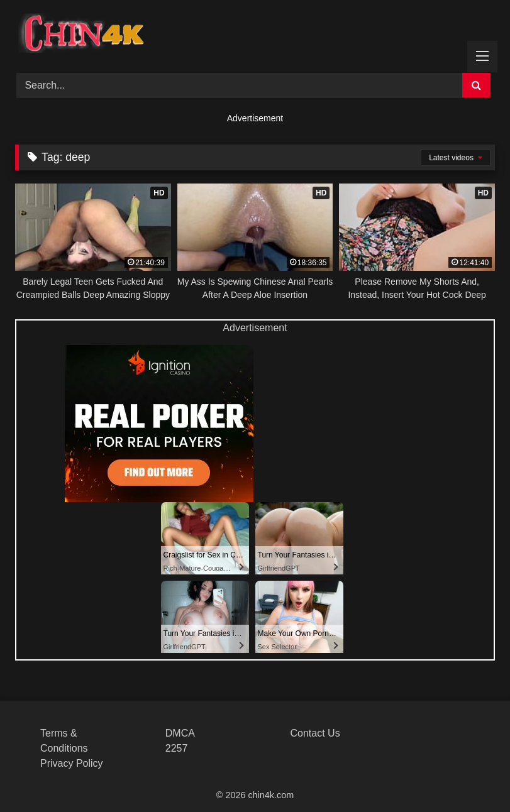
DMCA (180, 733)
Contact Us (315, 733)
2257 (177, 748)
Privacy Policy (72, 763)
